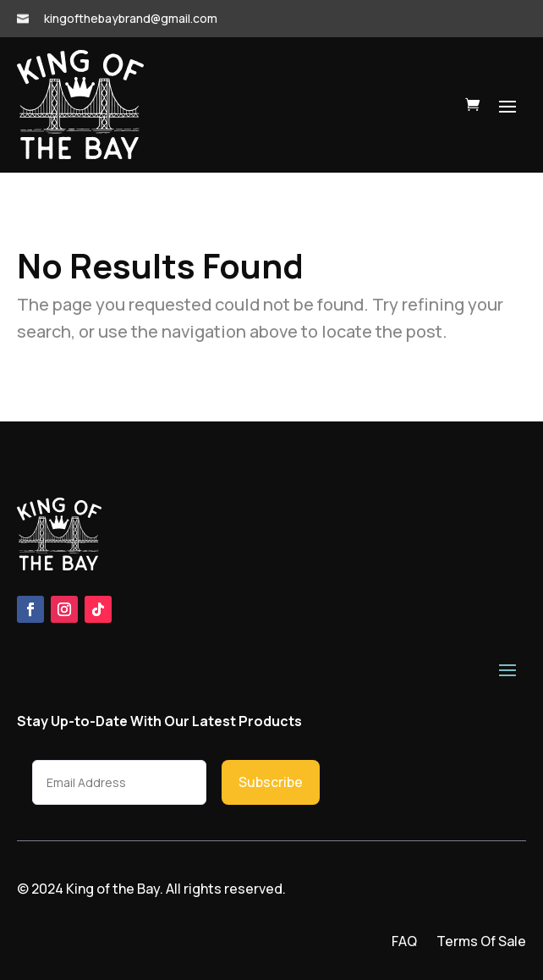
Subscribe (271, 782)
